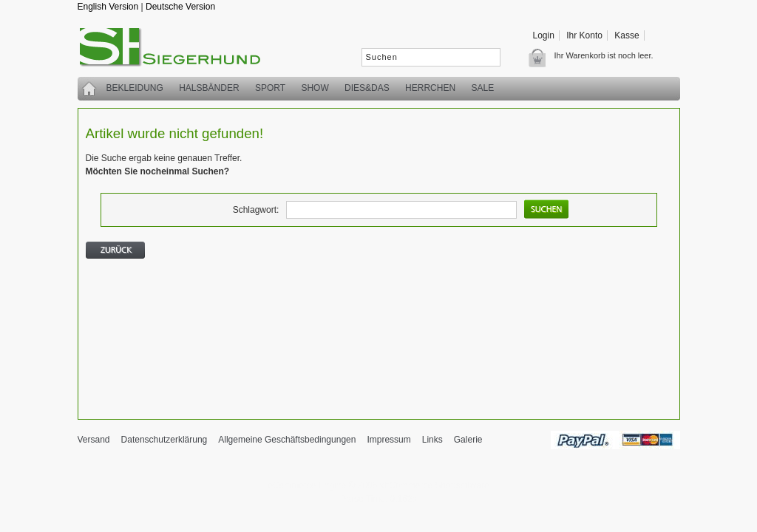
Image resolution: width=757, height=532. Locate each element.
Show (315, 88)
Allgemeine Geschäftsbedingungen (287, 440)
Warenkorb (542, 58)
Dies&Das (367, 88)
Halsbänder (209, 88)
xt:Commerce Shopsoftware (435, 485)
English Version (108, 7)
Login (544, 35)
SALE (482, 88)
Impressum (388, 440)
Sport (270, 88)
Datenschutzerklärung (164, 440)
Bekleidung (135, 88)
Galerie (468, 440)
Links (432, 440)
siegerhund (177, 50)
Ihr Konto (584, 35)
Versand (94, 440)
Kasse (627, 35)
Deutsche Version (180, 7)
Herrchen (430, 88)
